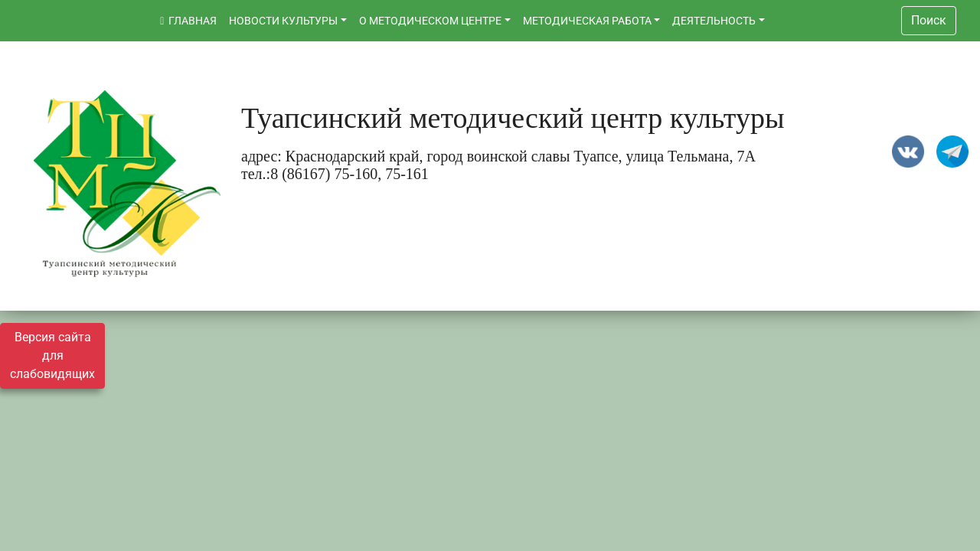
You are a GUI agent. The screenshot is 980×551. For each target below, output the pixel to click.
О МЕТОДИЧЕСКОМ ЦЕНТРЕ (430, 21)
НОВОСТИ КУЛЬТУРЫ (283, 21)
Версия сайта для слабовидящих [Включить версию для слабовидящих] (52, 355)
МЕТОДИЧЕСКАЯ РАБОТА (587, 21)
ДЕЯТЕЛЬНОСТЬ (714, 21)
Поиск (929, 20)
